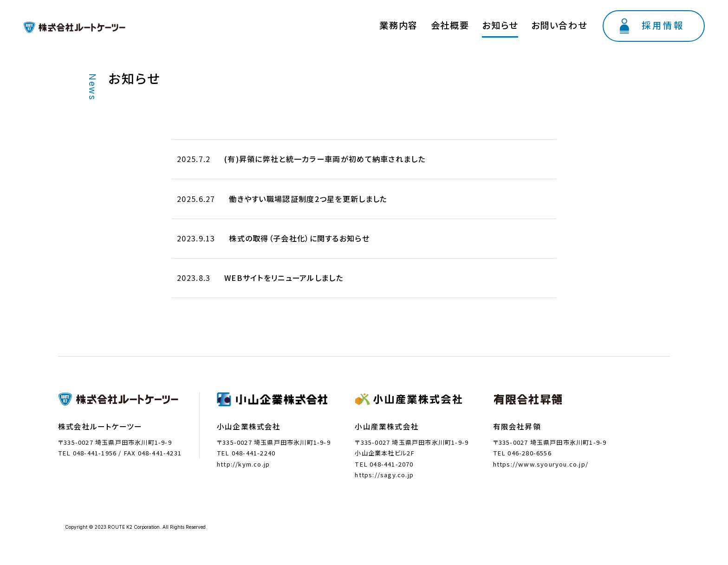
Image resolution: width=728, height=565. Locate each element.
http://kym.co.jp (243, 459)
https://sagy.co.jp (384, 470)
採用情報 (674, 22)
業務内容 (469, 23)
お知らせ (544, 23)
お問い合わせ (587, 23)
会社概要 (507, 23)
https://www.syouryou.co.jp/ (541, 459)
